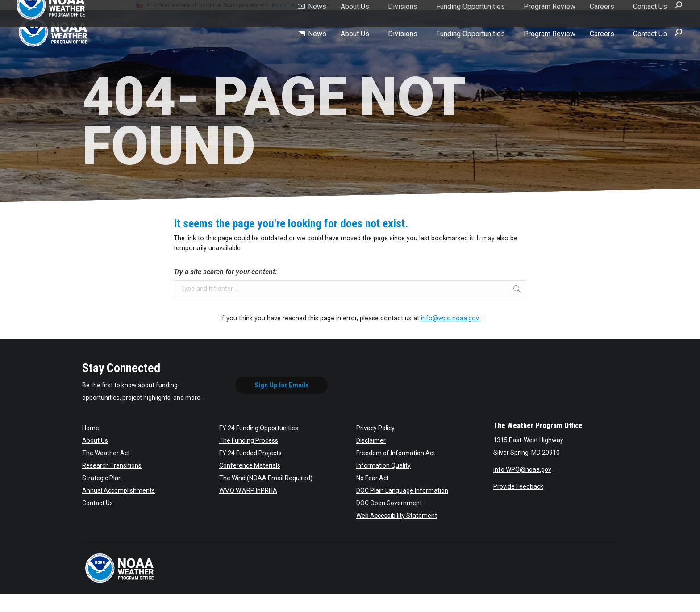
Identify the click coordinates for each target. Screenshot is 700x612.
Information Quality (383, 465)
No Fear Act (373, 478)
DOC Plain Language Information (402, 490)
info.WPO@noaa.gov (522, 469)
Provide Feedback (518, 486)
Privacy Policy (375, 428)
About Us (95, 440)
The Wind (232, 478)
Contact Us (98, 503)
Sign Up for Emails (282, 385)
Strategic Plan (102, 478)
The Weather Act (106, 453)
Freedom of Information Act (396, 453)
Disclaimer (371, 440)
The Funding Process (249, 440)
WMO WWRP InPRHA (248, 490)
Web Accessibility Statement (397, 516)
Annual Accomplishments (119, 490)
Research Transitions (112, 465)
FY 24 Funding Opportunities (259, 428)
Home (91, 428)
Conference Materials (250, 465)
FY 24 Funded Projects (250, 453)
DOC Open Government (389, 503)
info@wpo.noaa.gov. (450, 318)
